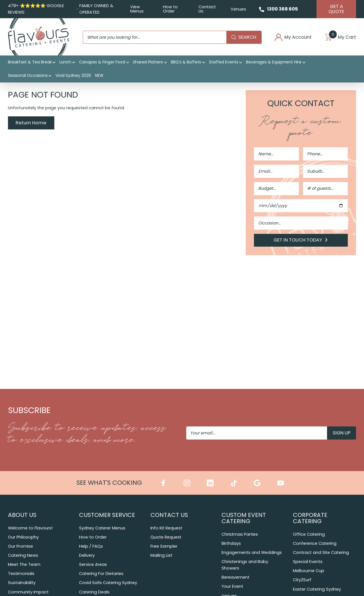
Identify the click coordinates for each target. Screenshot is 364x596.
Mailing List (161, 556)
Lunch (65, 62)
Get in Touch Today (301, 241)
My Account (293, 38)
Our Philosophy (23, 537)
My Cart (340, 38)
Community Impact (28, 592)
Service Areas (93, 565)
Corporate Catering (310, 518)
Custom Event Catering (244, 518)
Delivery (87, 556)
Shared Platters (148, 62)
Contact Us (207, 9)
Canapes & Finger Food (102, 62)
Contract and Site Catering (321, 553)
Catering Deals (94, 592)
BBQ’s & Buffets (186, 62)
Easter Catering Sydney (317, 589)
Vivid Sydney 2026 (73, 76)
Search (243, 37)
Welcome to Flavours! (30, 528)
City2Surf (302, 580)
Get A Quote (336, 9)
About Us (22, 515)
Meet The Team (24, 565)
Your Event (232, 587)
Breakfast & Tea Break (30, 62)
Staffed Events (224, 62)
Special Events (308, 562)
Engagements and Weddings (252, 553)
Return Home (31, 123)
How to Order (170, 9)
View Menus (137, 9)
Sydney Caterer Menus (102, 528)
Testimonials (21, 574)
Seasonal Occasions (28, 76)
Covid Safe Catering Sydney (108, 583)
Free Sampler (164, 546)
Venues (238, 9)
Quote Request (166, 537)
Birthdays (231, 544)
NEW (99, 76)
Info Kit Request (166, 528)
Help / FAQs (91, 546)
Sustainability (22, 583)
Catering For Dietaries (101, 574)
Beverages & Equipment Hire (274, 62)
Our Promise (20, 546)
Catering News (23, 556)
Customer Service (107, 515)
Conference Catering (315, 544)
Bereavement (235, 578)
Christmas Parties (240, 535)
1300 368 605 (283, 9)
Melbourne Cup (309, 571)
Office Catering (309, 535)
